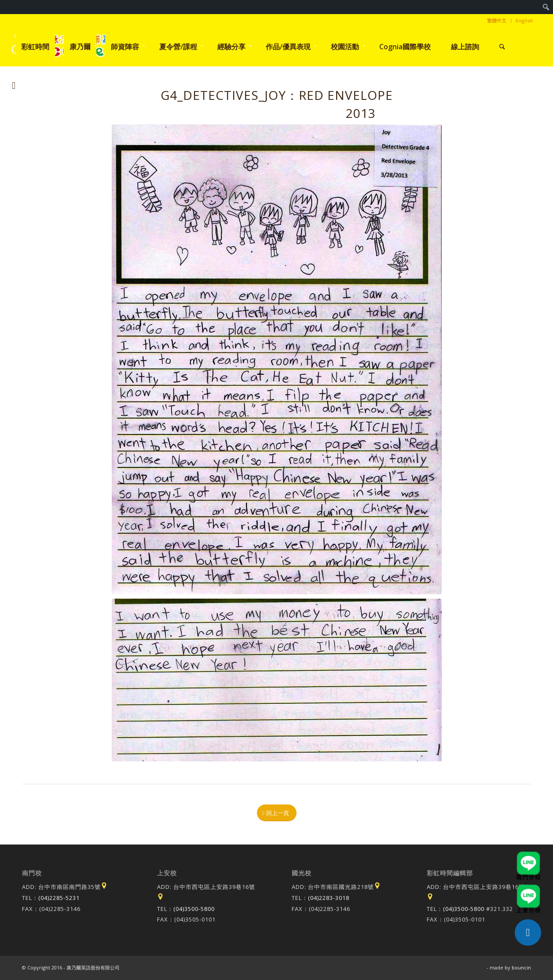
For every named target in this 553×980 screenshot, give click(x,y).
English (524, 20)
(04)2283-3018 (329, 898)
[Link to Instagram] (14, 85)
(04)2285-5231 (59, 898)
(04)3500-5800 (194, 909)
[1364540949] (277, 359)
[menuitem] (546, 7)
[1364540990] (277, 680)
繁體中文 (497, 20)
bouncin (521, 967)
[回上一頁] (277, 813)
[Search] (502, 47)
